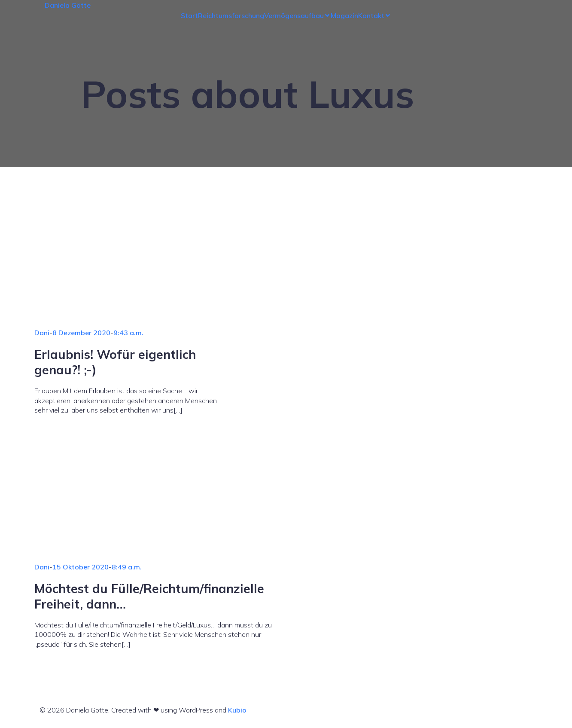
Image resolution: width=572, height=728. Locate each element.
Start (189, 15)
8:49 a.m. (127, 567)
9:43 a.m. (128, 333)
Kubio (237, 710)
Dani (42, 333)
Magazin (344, 15)
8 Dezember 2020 (81, 333)
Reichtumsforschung (231, 15)
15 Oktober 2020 (81, 567)
